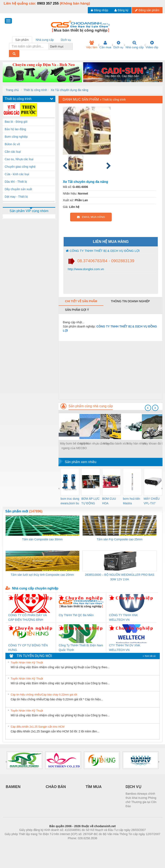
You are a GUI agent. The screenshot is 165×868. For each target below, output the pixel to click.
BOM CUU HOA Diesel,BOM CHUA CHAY (111, 501)
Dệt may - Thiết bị (16, 197)
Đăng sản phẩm (147, 10)
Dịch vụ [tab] (66, 40)
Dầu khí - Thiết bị (16, 182)
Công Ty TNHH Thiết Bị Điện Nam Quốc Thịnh (81, 648)
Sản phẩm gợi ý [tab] (77, 310)
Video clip (152, 45)
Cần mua (105, 45)
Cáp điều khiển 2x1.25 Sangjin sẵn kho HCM (38, 727)
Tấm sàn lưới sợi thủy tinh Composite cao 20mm (42, 575)
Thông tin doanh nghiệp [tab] (130, 301)
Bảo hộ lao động (16, 129)
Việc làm (92, 45)
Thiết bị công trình (35, 90)
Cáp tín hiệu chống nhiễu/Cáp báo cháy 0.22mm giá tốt (44, 695)
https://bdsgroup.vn (77, 844)
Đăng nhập (100, 10)
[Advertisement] (110, 370)
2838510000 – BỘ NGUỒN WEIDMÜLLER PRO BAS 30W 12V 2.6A (120, 577)
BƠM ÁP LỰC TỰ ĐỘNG (90, 501)
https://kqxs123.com (102, 844)
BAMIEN (13, 787)
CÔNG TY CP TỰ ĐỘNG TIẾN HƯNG (28, 648)
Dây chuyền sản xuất (18, 189)
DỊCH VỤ (133, 787)
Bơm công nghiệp (16, 137)
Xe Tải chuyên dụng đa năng (69, 90)
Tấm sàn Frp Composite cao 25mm (120, 539)
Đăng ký (121, 10)
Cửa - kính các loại (17, 174)
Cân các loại (13, 152)
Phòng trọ (56, 844)
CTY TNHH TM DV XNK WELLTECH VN (125, 648)
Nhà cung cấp (135, 45)
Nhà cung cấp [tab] (45, 40)
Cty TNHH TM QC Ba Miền (76, 615)
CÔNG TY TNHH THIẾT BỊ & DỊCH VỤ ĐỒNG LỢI (103, 251)
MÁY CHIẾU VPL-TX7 (152, 501)
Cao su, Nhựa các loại (19, 159)
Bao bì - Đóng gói (16, 122)
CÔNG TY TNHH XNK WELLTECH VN (123, 617)
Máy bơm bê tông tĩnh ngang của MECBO (74, 446)
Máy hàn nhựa (136, 443)
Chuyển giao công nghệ (20, 167)
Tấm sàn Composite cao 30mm (42, 539)
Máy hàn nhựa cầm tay (95, 443)
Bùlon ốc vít (12, 144)
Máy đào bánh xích (116, 443)
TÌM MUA (94, 787)
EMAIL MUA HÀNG (91, 217)
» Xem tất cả (149, 656)
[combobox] (71, 46)
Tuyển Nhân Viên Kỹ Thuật (27, 663)
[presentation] (148, 408)
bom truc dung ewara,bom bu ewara (70, 501)
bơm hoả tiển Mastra (132, 501)
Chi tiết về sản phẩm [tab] (81, 301)
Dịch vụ (118, 45)
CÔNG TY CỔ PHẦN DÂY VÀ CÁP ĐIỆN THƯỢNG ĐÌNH (28, 617)
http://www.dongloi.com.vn (85, 269)
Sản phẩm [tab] (22, 40)
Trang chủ (12, 90)
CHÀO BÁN (56, 787)
